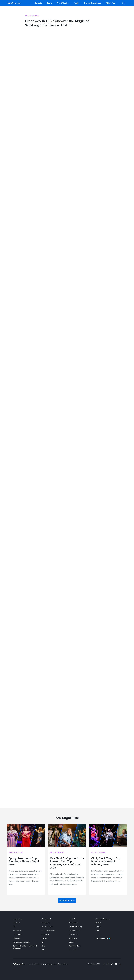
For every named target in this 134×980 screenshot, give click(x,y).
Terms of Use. (63, 964)
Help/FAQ (16, 923)
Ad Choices (73, 938)
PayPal (98, 923)
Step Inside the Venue (92, 3)
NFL (43, 942)
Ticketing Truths (74, 931)
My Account (17, 931)
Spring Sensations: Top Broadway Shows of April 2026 (24, 862)
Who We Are (73, 923)
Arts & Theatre (63, 3)
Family (76, 3)
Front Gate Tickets (48, 931)
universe (45, 938)
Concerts (38, 3)
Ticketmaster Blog (75, 927)
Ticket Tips (110, 3)
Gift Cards (17, 938)
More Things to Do (67, 901)
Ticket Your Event (75, 946)
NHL (43, 950)
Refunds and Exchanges (22, 942)
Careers (72, 942)
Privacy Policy (73, 934)
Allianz (98, 927)
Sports (49, 3)
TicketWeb (45, 934)
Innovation (72, 950)
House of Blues (47, 927)
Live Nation (46, 923)
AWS (97, 931)
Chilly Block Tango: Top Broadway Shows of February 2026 (106, 862)
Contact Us (17, 934)
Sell (14, 927)
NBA (43, 946)
